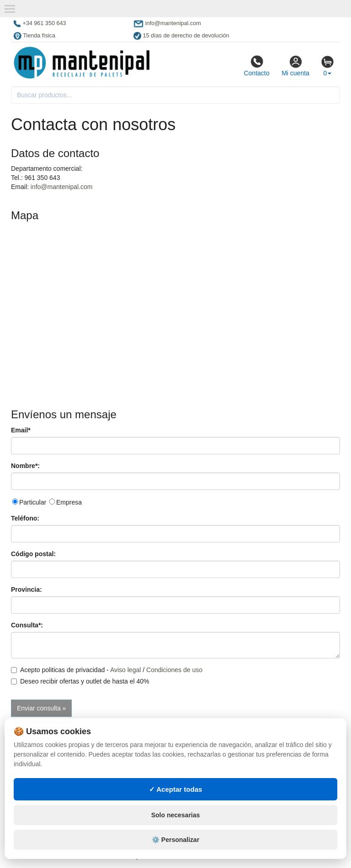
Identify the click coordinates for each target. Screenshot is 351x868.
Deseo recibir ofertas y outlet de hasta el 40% (80, 681)
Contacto (256, 66)
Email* (21, 430)
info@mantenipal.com (62, 187)
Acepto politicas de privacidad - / (107, 670)
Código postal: (33, 554)
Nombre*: (25, 466)
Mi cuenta (295, 66)
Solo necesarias (176, 815)
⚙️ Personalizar (175, 840)
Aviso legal (125, 670)
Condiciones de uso (174, 670)
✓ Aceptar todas (176, 789)
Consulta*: (27, 625)
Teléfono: (25, 518)
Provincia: (27, 589)
